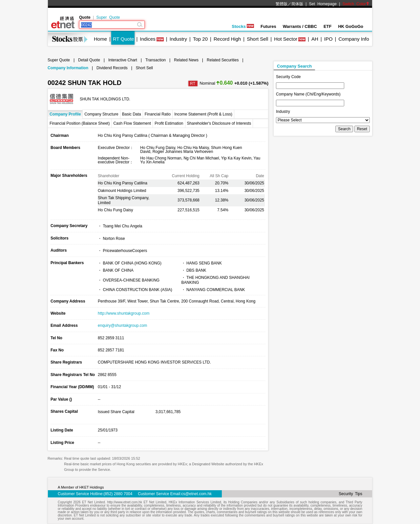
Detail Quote (89, 60)
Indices (148, 39)
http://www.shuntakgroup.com (124, 313)
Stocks (243, 26)
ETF (328, 26)
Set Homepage (323, 4)
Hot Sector (286, 39)
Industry (178, 39)
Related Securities (223, 60)
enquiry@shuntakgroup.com (122, 325)
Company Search (294, 66)
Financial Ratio (158, 114)
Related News (186, 60)
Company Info (354, 39)
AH (315, 39)
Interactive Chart (123, 60)
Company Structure (101, 114)
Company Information (68, 68)
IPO (328, 39)
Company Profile (65, 114)
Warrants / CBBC (300, 26)
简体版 (297, 4)
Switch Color (356, 4)
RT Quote (123, 39)
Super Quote (108, 17)
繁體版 (282, 4)
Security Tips (350, 494)
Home (100, 39)
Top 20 (200, 39)
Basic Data (132, 114)
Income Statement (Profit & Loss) (203, 114)
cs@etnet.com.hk (196, 494)
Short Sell (257, 39)
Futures (268, 26)
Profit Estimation (169, 123)
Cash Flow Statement (132, 123)
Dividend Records (112, 68)
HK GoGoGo (351, 26)
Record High (227, 39)
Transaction (156, 60)
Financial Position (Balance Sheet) (80, 123)
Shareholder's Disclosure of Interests (219, 123)
